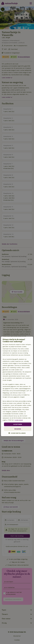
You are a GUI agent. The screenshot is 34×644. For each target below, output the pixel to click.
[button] (17, 433)
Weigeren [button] (18, 429)
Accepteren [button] (18, 424)
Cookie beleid (19, 420)
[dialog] (17, 386)
